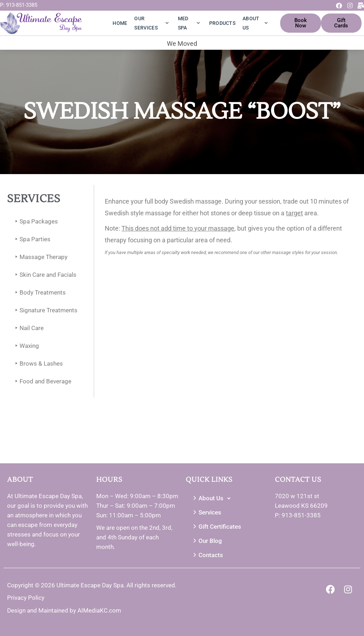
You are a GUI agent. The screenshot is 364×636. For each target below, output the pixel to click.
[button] (227, 498)
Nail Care (28, 328)
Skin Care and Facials (44, 275)
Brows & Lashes (38, 364)
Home (120, 23)
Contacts (207, 555)
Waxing (26, 346)
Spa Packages (35, 222)
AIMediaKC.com (99, 610)
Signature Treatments (45, 310)
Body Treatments (39, 293)
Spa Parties (31, 239)
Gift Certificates (216, 527)
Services (206, 513)
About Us (255, 23)
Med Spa (189, 23)
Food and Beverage (42, 381)
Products (222, 23)
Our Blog (207, 541)
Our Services (151, 23)
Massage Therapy (40, 257)
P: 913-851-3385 (19, 5)
